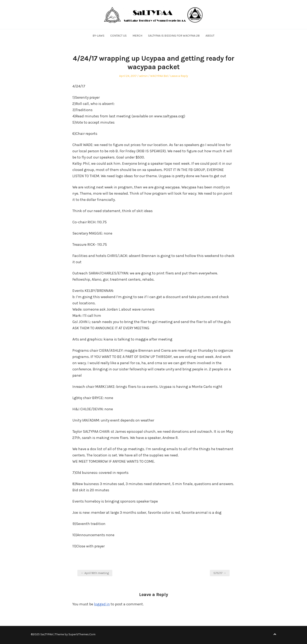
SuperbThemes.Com (82, 634)
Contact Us (118, 36)
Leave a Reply (179, 76)
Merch (137, 36)
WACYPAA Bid (159, 76)
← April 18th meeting (95, 573)
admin (143, 76)
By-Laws (98, 36)
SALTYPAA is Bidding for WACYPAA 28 (174, 36)
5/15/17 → (220, 573)
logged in (102, 604)
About (210, 36)
